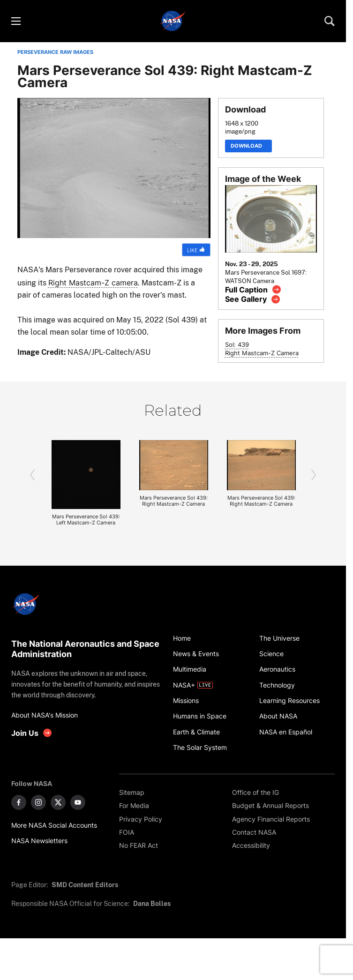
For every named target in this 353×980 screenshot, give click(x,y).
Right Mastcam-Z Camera (262, 353)
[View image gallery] (253, 299)
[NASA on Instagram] (38, 802)
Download (248, 146)
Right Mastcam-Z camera (93, 283)
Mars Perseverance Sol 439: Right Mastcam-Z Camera (174, 501)
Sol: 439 (237, 345)
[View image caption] (253, 289)
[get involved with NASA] (32, 733)
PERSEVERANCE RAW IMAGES (55, 52)
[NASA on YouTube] (78, 802)
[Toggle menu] (15, 21)
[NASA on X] (58, 802)
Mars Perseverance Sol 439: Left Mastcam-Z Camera (86, 520)
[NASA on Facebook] (19, 802)
